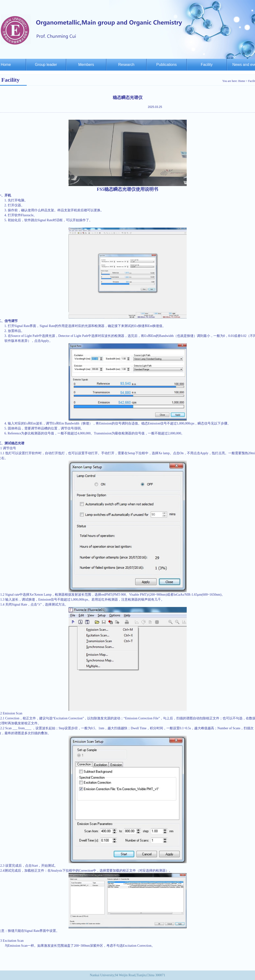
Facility (207, 65)
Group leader (46, 65)
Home (242, 81)
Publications (166, 65)
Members (86, 65)
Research (126, 65)
